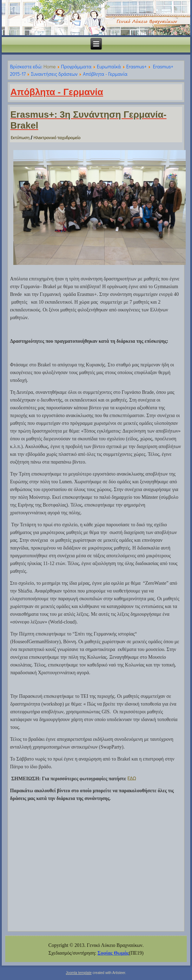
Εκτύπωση (20, 137)
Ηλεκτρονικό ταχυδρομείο (57, 137)
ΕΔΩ (132, 778)
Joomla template (79, 973)
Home (50, 66)
